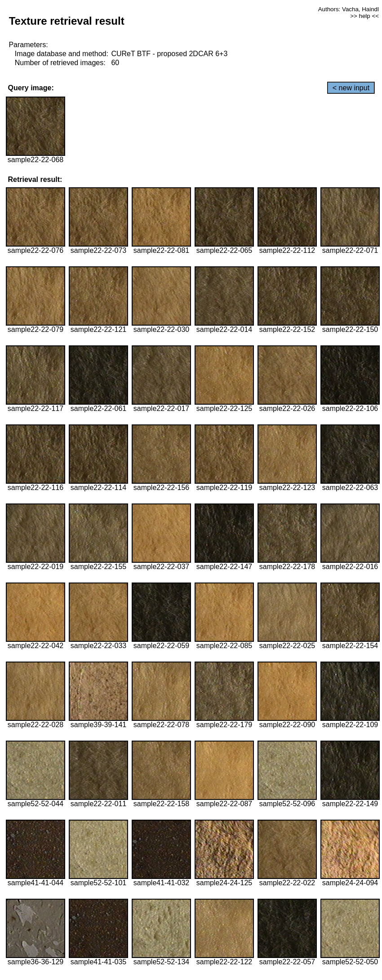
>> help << (364, 16)
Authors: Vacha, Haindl (349, 9)
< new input (351, 88)
